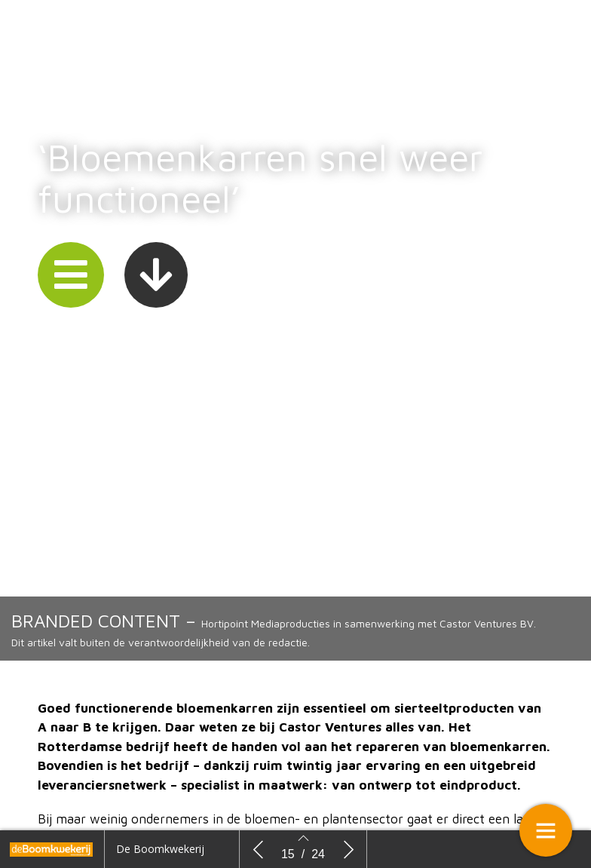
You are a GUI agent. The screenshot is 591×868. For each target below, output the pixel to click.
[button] (71, 278)
